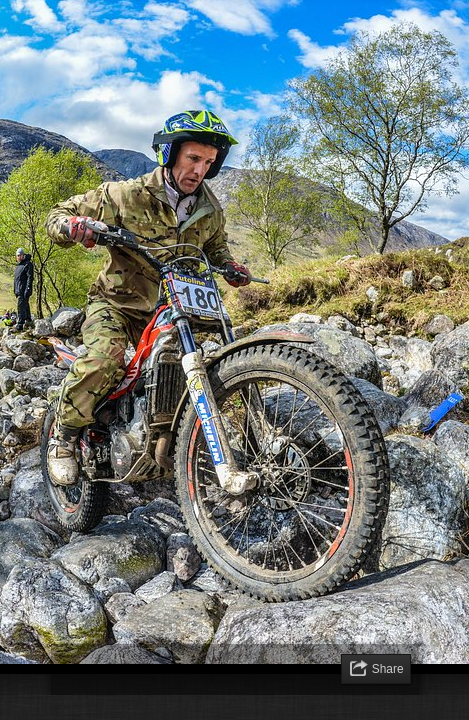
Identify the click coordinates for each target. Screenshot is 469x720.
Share (388, 669)
